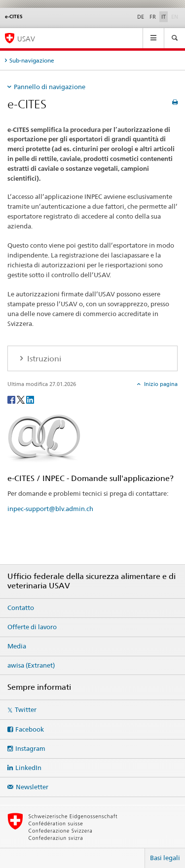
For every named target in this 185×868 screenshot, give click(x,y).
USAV (26, 39)
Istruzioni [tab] (43, 359)
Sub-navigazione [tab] (32, 60)
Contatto (21, 608)
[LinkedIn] (30, 399)
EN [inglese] (176, 16)
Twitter (26, 709)
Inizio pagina (160, 384)
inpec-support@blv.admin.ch (50, 509)
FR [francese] (153, 17)
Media (17, 646)
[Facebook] (12, 399)
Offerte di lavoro (32, 627)
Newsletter (32, 787)
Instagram (30, 748)
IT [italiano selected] (164, 17)
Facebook (30, 729)
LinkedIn (28, 768)
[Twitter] (21, 399)
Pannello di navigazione (50, 87)
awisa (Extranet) (31, 665)
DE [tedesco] (141, 17)
